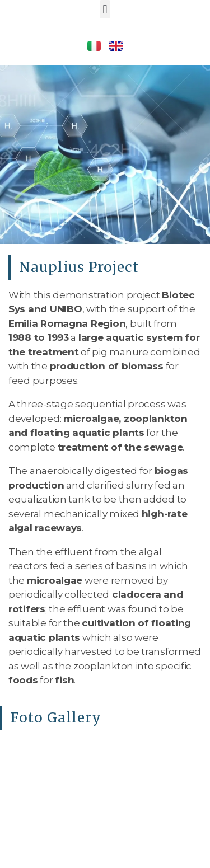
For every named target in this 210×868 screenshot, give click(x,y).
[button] (105, 9)
